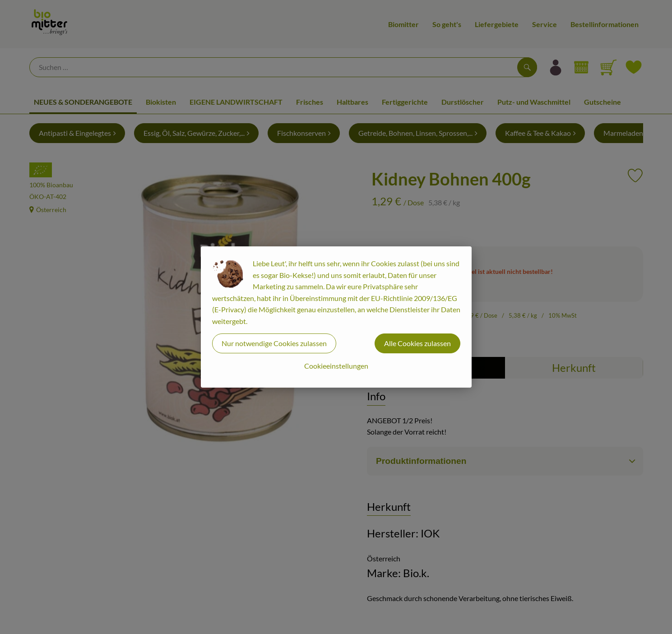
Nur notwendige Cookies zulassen (274, 343)
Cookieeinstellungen (336, 366)
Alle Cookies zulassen (417, 343)
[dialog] (336, 317)
